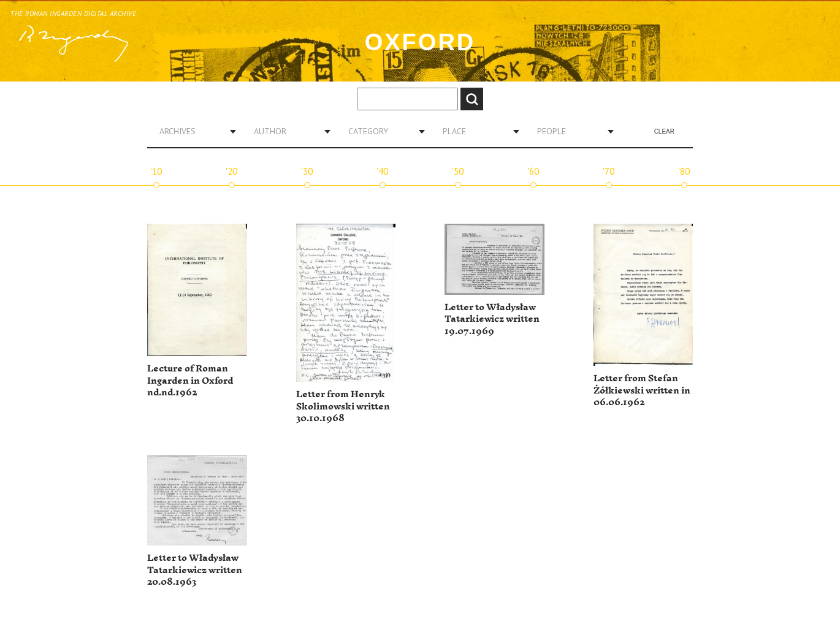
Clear (664, 131)
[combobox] (193, 131)
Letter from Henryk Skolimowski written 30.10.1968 (343, 406)
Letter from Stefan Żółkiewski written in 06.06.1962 (642, 390)
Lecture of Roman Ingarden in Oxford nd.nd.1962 (190, 381)
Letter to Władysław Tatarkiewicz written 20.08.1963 (195, 570)
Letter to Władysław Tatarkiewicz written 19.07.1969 (492, 319)
